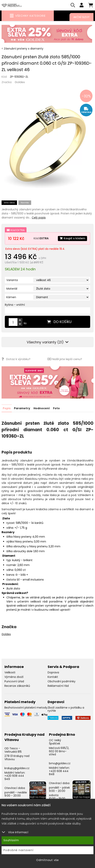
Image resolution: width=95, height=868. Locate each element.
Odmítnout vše (47, 860)
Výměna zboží (14, 677)
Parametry (22, 408)
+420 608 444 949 (14, 777)
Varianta (12, 280)
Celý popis (39, 218)
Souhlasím (11, 840)
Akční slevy (81, 17)
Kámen (11, 297)
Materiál (12, 289)
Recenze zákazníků (17, 686)
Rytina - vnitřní (15, 305)
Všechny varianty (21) (48, 342)
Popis (7, 408)
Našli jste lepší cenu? (65, 359)
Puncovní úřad (14, 681)
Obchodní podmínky (62, 681)
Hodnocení (42, 408)
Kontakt (53, 677)
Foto (56, 408)
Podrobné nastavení (18, 850)
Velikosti (10, 672)
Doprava (53, 672)
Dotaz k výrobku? (16, 359)
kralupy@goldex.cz (17, 768)
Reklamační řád (58, 686)
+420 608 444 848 (59, 773)
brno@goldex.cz (60, 763)
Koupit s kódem (72, 239)
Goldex (20, 82)
